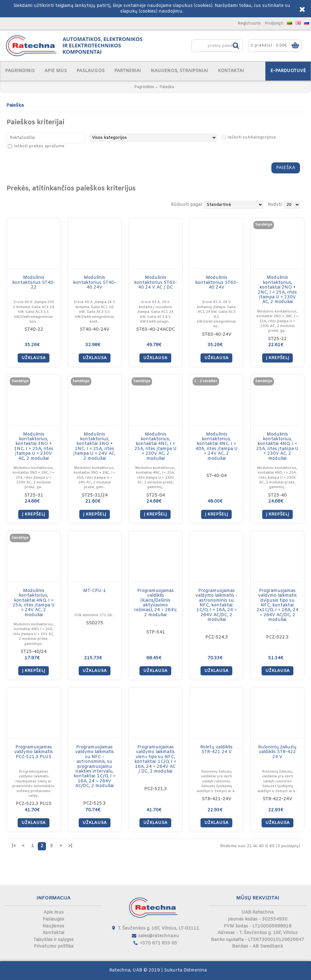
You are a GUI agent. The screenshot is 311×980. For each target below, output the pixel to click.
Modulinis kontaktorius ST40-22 (34, 283)
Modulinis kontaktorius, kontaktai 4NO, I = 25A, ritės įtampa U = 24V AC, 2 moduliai (34, 603)
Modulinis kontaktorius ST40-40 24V (94, 283)
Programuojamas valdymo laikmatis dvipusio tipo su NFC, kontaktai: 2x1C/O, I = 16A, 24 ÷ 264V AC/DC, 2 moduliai (277, 605)
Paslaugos (53, 919)
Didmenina (195, 970)
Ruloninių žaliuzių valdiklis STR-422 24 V (277, 752)
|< (14, 846)
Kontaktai (54, 933)
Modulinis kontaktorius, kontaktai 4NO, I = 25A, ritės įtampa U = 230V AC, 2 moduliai (277, 447)
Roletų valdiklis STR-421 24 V (216, 750)
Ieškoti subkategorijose (252, 137)
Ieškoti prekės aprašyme (39, 146)
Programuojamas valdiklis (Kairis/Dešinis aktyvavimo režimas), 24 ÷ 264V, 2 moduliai (155, 603)
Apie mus (54, 912)
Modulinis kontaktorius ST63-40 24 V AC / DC (155, 283)
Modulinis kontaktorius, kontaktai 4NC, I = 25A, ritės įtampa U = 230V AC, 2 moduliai (155, 447)
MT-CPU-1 (95, 591)
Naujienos (53, 926)
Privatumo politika (54, 946)
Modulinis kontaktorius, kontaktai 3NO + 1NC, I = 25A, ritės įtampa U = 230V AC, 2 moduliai (34, 447)
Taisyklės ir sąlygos (54, 940)
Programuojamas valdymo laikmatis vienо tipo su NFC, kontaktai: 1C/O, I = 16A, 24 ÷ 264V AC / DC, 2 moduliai (155, 759)
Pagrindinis (144, 87)
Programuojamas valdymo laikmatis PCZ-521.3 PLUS (34, 752)
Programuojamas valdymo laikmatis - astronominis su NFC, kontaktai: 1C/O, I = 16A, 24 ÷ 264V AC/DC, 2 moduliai (216, 605)
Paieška (167, 87)
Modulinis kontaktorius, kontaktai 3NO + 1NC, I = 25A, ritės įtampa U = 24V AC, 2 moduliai (94, 447)
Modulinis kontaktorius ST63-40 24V (217, 283)
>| (70, 846)
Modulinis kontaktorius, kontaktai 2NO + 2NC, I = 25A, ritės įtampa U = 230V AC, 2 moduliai (277, 290)
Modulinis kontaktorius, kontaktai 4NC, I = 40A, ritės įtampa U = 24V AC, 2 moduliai (217, 447)
